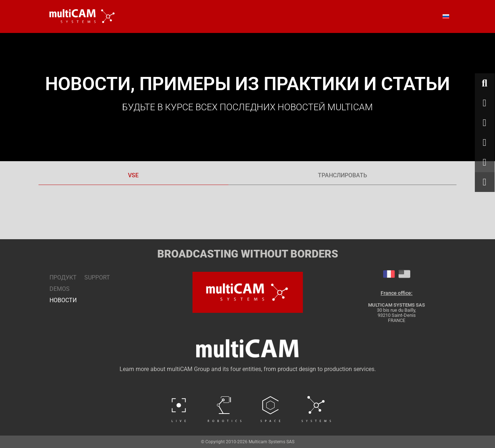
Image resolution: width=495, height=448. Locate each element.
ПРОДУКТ (60, 277)
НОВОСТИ (60, 300)
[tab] (133, 176)
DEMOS (60, 289)
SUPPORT (97, 277)
